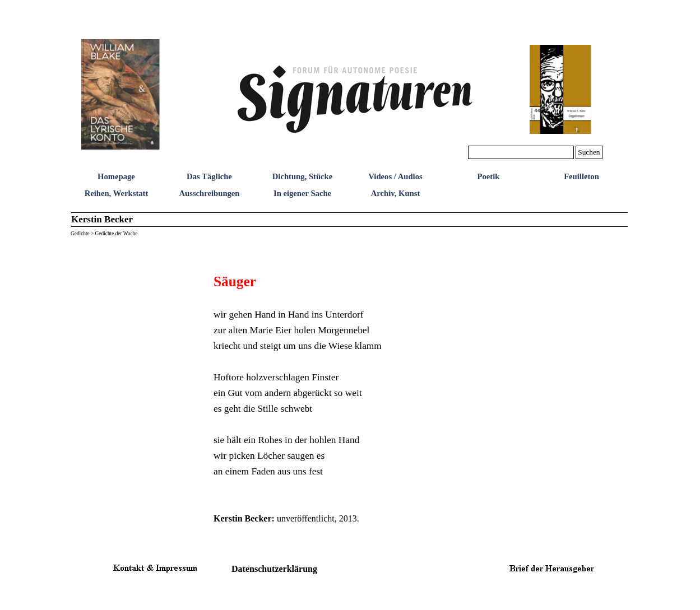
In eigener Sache (302, 193)
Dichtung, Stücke (303, 176)
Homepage (116, 176)
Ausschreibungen (209, 193)
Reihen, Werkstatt (117, 193)
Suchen (589, 152)
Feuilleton (581, 176)
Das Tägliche (209, 176)
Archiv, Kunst (396, 193)
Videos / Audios (395, 176)
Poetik (489, 176)
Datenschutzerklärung (274, 569)
